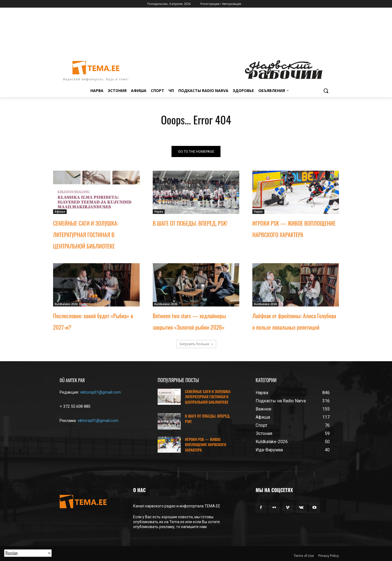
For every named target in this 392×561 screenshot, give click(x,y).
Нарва (159, 211)
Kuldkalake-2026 (66, 304)
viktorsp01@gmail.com (100, 392)
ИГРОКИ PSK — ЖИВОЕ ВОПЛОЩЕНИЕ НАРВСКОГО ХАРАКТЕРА (206, 444)
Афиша (60, 211)
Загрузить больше (196, 344)
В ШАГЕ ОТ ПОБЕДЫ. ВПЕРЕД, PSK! (190, 223)
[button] (326, 91)
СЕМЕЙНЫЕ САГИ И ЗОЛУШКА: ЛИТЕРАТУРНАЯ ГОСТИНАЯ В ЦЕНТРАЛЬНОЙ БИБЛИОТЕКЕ (86, 234)
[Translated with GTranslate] (28, 553)
